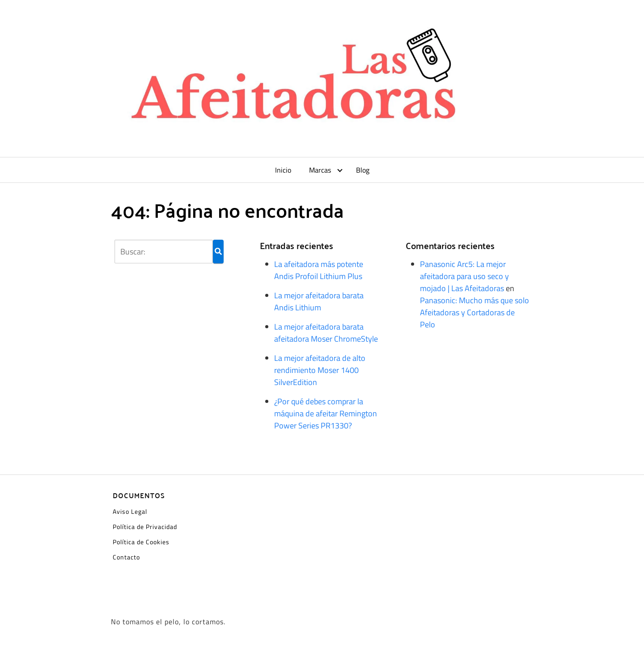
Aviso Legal (130, 511)
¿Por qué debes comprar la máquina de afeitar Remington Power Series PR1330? (326, 413)
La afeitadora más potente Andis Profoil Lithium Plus (319, 270)
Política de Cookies (141, 542)
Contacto (126, 557)
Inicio (283, 170)
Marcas (320, 170)
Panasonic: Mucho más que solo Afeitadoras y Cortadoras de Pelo (475, 312)
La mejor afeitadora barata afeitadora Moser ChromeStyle (326, 333)
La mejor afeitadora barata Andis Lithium (319, 301)
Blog (363, 170)
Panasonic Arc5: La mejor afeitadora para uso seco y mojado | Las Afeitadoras (464, 276)
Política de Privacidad (145, 527)
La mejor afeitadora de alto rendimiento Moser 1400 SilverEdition (320, 370)
